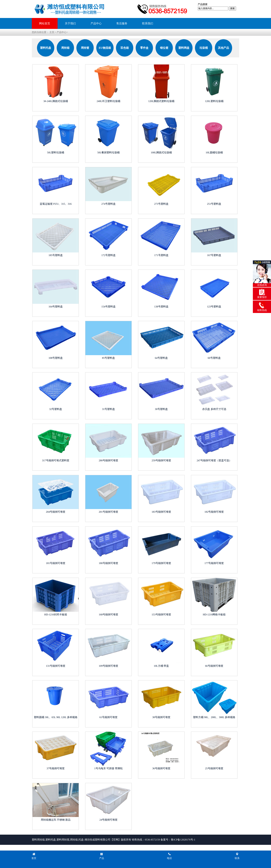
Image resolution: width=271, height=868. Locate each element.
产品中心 (96, 23)
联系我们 (148, 23)
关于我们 (70, 23)
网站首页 (45, 23)
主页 (52, 32)
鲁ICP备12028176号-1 (183, 840)
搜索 (232, 8)
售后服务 (122, 23)
